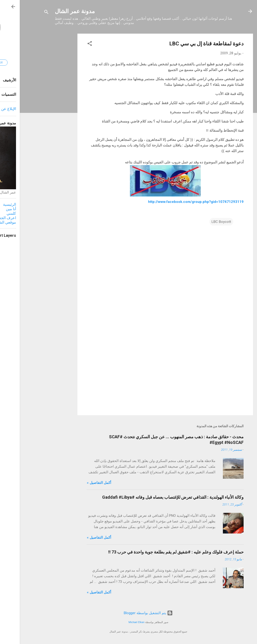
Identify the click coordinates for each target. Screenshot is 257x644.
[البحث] (27, 13)
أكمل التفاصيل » (79, 483)
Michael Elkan (117, 622)
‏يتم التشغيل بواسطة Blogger (128, 613)
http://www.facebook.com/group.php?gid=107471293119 (176, 202)
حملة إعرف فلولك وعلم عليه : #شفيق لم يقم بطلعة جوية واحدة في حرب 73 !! (156, 552)
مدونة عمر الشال (55, 11)
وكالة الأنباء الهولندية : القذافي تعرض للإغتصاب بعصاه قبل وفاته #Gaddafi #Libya (153, 497)
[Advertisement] (39, 104)
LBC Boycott (202, 222)
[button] (70, 44)
